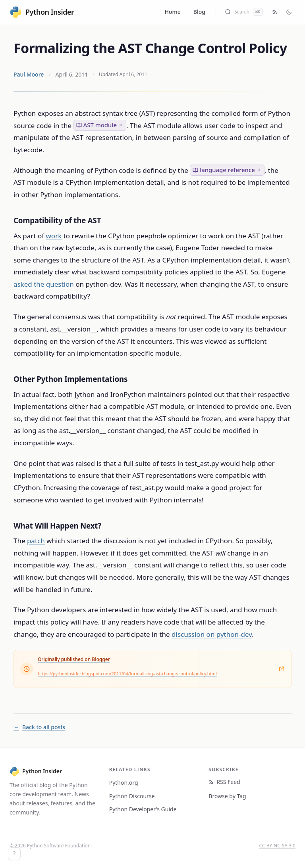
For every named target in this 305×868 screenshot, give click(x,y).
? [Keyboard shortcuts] (14, 854)
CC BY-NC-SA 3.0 (277, 846)
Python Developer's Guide (143, 809)
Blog (199, 12)
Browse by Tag (227, 796)
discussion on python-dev (212, 634)
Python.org (124, 783)
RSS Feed (224, 782)
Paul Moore (29, 74)
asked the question (44, 284)
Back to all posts (39, 727)
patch (36, 541)
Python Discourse (132, 796)
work (54, 236)
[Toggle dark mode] (289, 12)
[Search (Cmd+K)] (244, 12)
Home (173, 12)
